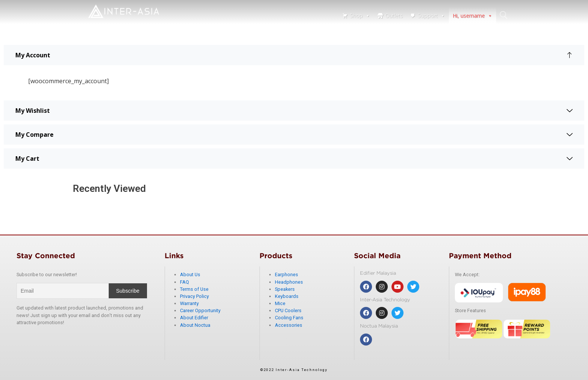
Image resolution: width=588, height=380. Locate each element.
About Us (190, 275)
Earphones (286, 275)
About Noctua (195, 325)
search (504, 15)
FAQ (184, 282)
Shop (360, 16)
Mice (280, 303)
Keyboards (287, 296)
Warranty (189, 303)
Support (431, 16)
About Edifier (194, 318)
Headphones (289, 282)
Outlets (394, 16)
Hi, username (472, 16)
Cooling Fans (289, 318)
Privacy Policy (194, 296)
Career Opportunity (200, 310)
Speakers (285, 289)
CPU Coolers (288, 310)
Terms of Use (194, 289)
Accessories (289, 325)
